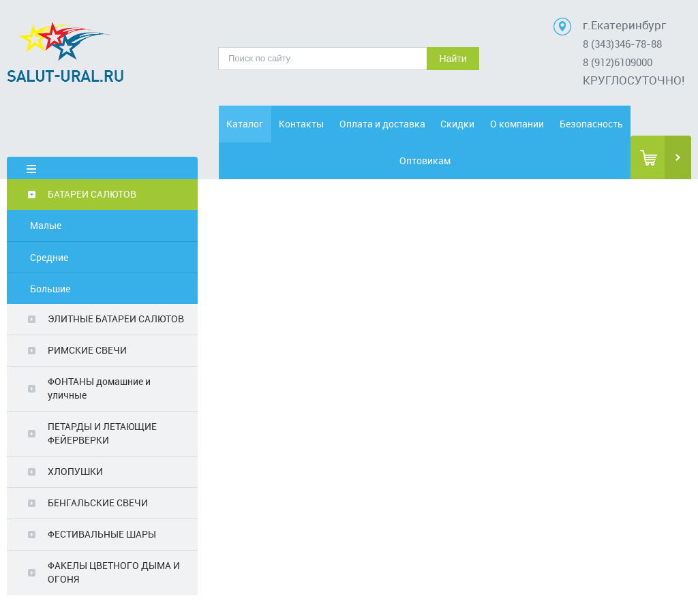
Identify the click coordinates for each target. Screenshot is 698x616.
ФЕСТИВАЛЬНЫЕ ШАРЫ (102, 534)
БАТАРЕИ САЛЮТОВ (92, 194)
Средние (49, 257)
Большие (50, 289)
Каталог (245, 124)
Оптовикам (425, 160)
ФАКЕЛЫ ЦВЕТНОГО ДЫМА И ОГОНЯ (114, 572)
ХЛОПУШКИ (75, 471)
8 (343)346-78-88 (622, 44)
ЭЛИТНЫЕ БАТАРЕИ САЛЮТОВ (116, 319)
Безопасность (591, 124)
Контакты (301, 124)
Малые (46, 225)
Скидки (457, 124)
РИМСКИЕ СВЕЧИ (87, 350)
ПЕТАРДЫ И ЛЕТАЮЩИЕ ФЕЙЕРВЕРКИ (102, 433)
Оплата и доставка (382, 124)
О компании (517, 124)
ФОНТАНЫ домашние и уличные (99, 388)
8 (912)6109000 (618, 62)
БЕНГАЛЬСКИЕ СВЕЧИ (98, 503)
